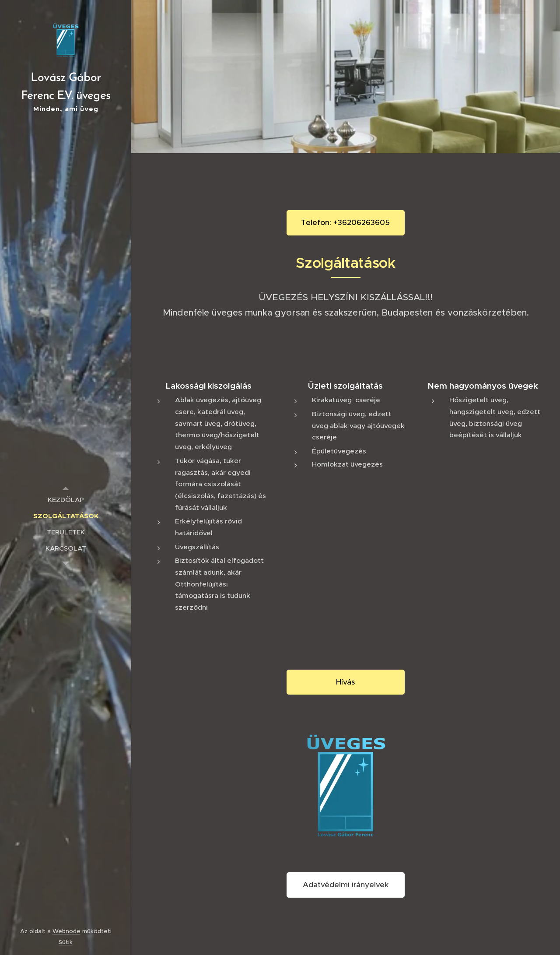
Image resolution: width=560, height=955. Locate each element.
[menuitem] (66, 500)
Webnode (66, 931)
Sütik (66, 942)
